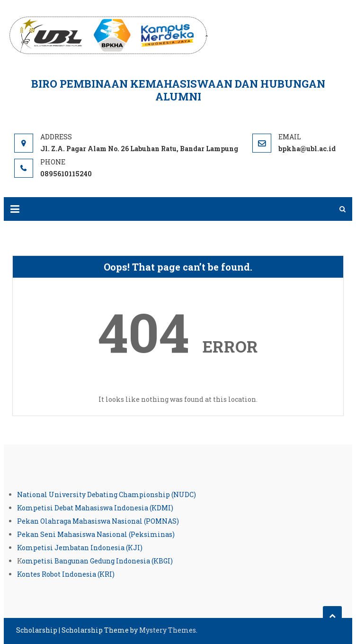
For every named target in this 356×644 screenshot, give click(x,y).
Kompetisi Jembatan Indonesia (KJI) (80, 548)
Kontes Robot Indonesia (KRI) (66, 574)
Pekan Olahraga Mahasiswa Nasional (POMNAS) (98, 521)
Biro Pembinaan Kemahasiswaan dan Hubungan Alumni (178, 90)
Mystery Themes (168, 630)
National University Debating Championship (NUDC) (107, 494)
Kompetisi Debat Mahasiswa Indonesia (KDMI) (95, 508)
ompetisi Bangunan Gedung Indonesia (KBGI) (97, 561)
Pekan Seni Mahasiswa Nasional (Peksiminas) (96, 534)
